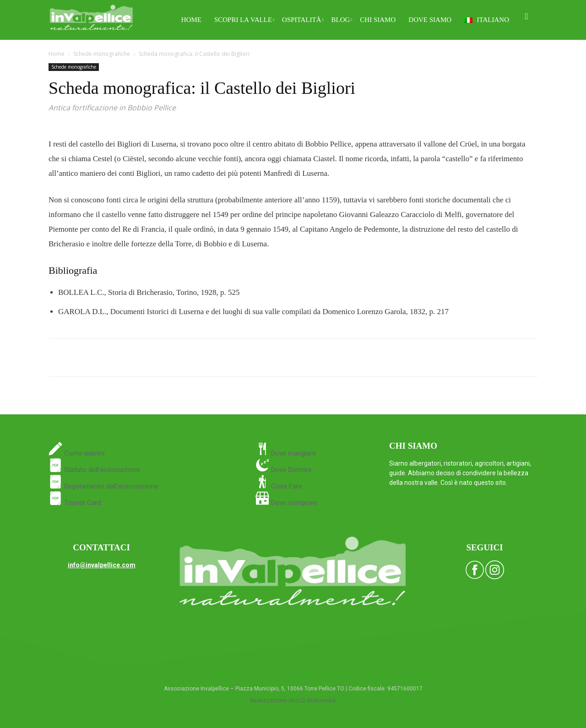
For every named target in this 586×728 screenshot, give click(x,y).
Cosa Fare (286, 486)
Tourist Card (75, 503)
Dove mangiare (293, 453)
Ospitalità (303, 20)
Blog (342, 20)
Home (191, 20)
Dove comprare (294, 503)
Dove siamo (430, 20)
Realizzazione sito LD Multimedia (293, 701)
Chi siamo (378, 20)
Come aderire (84, 453)
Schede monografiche (102, 54)
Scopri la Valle (244, 20)
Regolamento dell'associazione (103, 486)
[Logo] (91, 16)
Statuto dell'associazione (94, 470)
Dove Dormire (290, 470)
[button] (526, 17)
